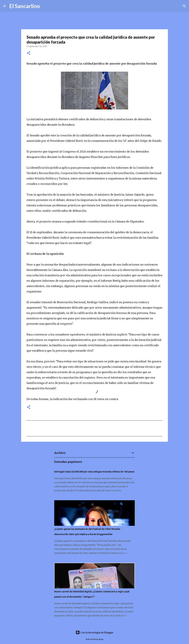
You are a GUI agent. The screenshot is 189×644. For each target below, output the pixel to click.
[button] (29, 53)
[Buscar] (45, 6)
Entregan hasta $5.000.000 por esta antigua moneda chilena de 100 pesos (94, 472)
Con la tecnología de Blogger (95, 632)
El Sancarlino (25, 6)
